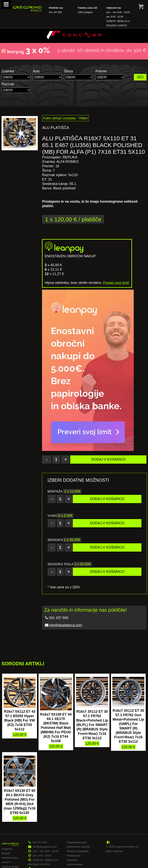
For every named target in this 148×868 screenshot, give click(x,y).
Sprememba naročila (78, 847)
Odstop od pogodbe (78, 851)
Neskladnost (74, 856)
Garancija (72, 860)
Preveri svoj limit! (116, 283)
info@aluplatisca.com (65, 625)
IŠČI (140, 77)
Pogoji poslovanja (77, 842)
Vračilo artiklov (75, 864)
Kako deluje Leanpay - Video (65, 118)
